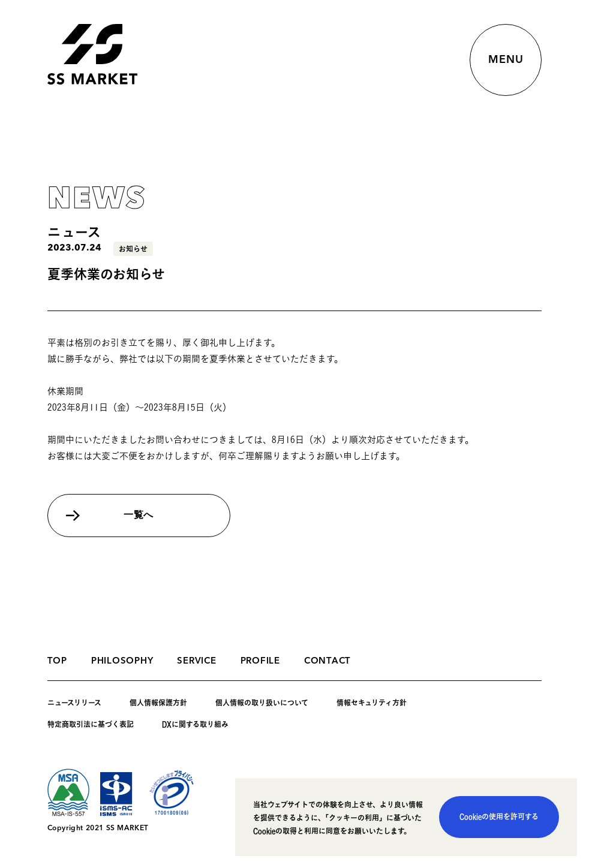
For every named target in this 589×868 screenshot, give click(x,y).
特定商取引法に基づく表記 (91, 724)
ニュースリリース (74, 703)
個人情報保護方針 (158, 703)
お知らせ (133, 249)
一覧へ (139, 516)
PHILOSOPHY (122, 661)
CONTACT (327, 661)
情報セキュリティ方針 (372, 703)
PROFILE (260, 661)
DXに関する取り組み (195, 724)
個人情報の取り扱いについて (262, 703)
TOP (57, 661)
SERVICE (196, 661)
